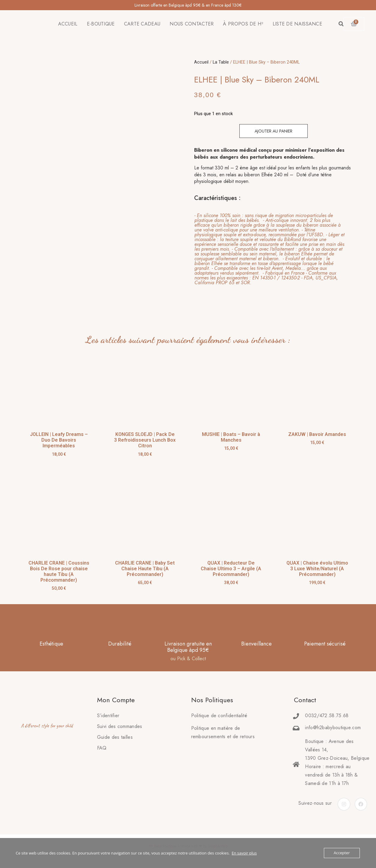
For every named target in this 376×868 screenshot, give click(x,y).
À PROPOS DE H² (243, 24)
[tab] (270, 249)
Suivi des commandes (120, 726)
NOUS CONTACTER (192, 24)
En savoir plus (244, 853)
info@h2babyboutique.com (333, 728)
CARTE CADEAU (142, 24)
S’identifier (108, 716)
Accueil (201, 62)
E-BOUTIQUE (101, 24)
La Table (221, 62)
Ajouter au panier (274, 131)
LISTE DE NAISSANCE (297, 24)
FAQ (102, 748)
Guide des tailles (115, 737)
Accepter (342, 853)
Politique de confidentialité (219, 716)
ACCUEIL (68, 24)
